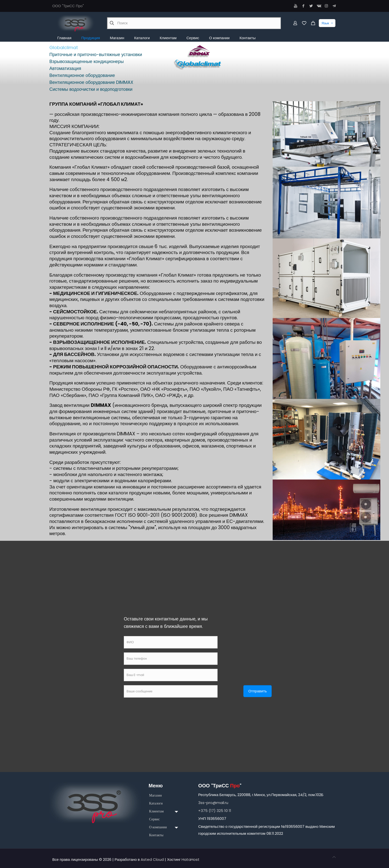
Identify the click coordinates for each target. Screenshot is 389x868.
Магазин (155, 795)
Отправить (258, 691)
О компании (158, 827)
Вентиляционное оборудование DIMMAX (91, 82)
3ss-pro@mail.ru (213, 803)
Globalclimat (64, 48)
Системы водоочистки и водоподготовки (91, 89)
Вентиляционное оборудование (82, 75)
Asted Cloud (152, 859)
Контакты (156, 835)
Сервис (154, 819)
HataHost (191, 859)
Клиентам (156, 811)
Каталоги (156, 803)
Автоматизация (65, 68)
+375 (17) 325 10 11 (215, 811)
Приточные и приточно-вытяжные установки (96, 54)
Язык (328, 23)
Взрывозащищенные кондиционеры (87, 61)
